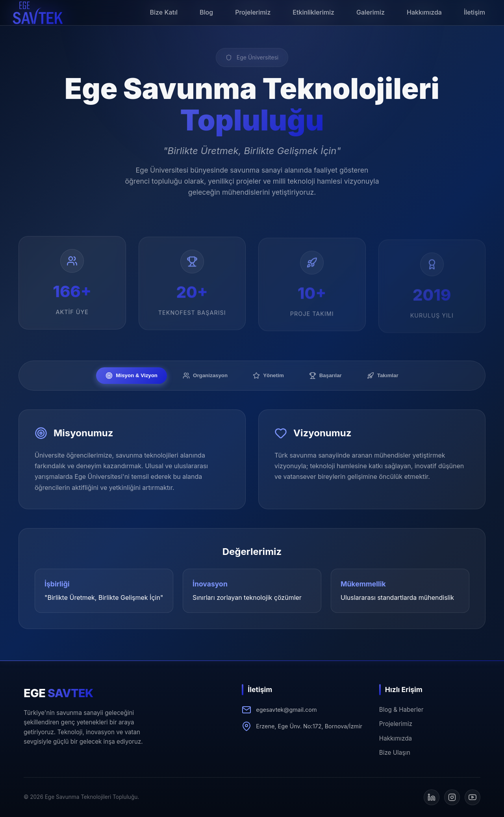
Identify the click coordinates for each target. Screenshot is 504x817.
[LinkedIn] (432, 797)
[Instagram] (452, 797)
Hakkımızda (396, 738)
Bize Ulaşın (395, 753)
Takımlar (383, 376)
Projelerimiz (396, 724)
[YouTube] (472, 797)
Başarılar (325, 376)
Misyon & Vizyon (132, 376)
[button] (38, 13)
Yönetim (268, 376)
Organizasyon (205, 376)
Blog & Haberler (401, 710)
